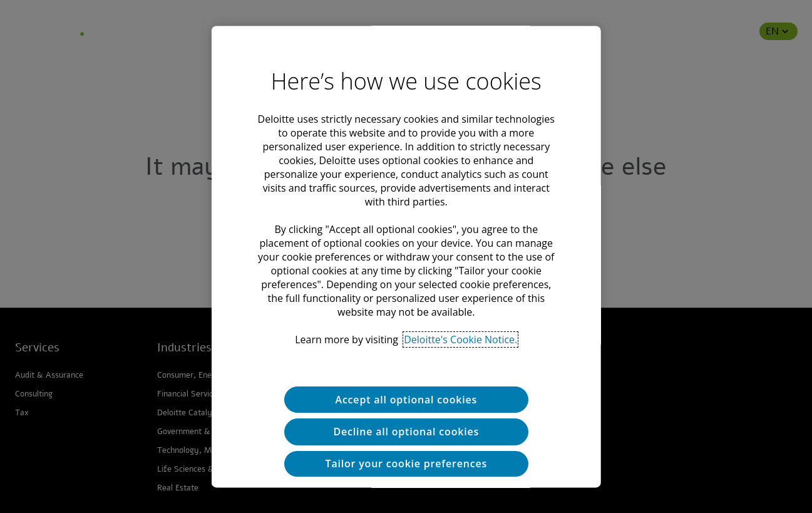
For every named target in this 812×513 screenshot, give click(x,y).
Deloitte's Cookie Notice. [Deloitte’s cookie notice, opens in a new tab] (460, 339)
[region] (406, 256)
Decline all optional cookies (406, 432)
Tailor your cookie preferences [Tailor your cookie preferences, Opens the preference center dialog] (406, 464)
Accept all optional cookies (406, 400)
